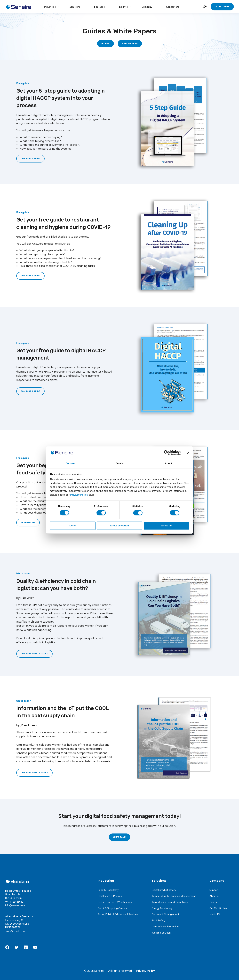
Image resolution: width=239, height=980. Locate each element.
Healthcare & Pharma (110, 896)
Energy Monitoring (162, 908)
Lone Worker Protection (165, 926)
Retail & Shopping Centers (112, 908)
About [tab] (168, 463)
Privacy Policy (146, 971)
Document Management (165, 914)
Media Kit (215, 914)
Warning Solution (161, 933)
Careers (214, 902)
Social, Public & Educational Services (118, 914)
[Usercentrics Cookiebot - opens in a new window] (166, 453)
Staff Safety (158, 920)
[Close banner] (188, 453)
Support (214, 890)
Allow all (166, 526)
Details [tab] (119, 463)
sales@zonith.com (15, 931)
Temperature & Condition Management (174, 896)
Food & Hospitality (108, 890)
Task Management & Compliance (170, 902)
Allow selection (119, 526)
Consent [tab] (71, 463)
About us (215, 896)
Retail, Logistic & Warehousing (115, 902)
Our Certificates (218, 908)
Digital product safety (164, 890)
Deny (72, 526)
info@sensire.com (15, 905)
